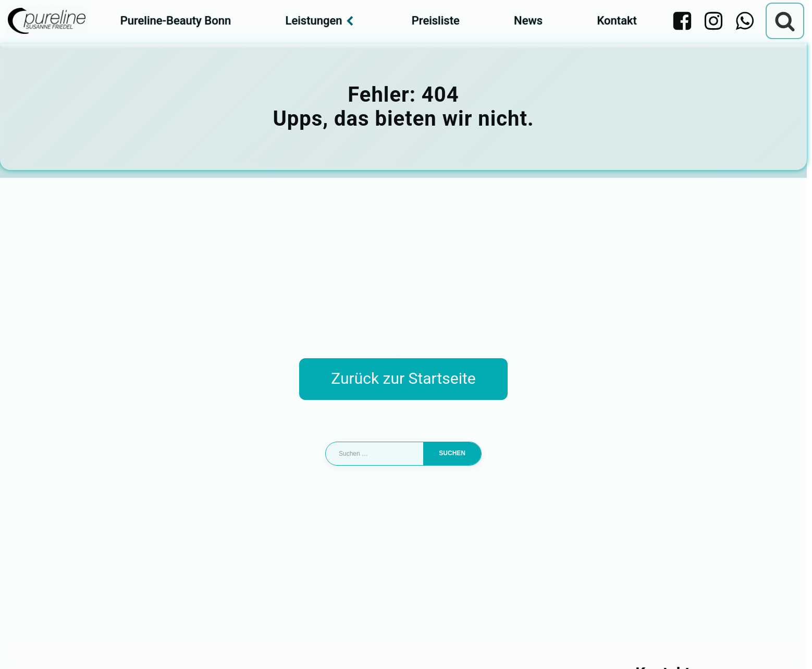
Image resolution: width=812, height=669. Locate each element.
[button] (23, 646)
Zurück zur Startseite (403, 378)
